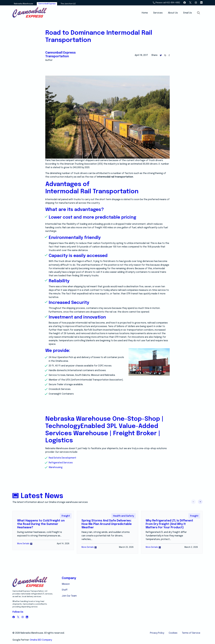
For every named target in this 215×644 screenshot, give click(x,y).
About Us (173, 13)
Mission (66, 584)
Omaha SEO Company (41, 640)
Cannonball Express (47, 4)
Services (158, 13)
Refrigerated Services (61, 463)
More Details (25, 544)
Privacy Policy (157, 633)
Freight (66, 516)
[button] (200, 502)
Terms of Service (191, 633)
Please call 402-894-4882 (166, 3)
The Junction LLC (68, 4)
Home (145, 13)
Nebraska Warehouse (24, 4)
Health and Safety (124, 516)
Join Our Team (69, 596)
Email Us (188, 13)
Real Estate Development (62, 458)
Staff (65, 590)
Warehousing (56, 467)
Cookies (173, 633)
